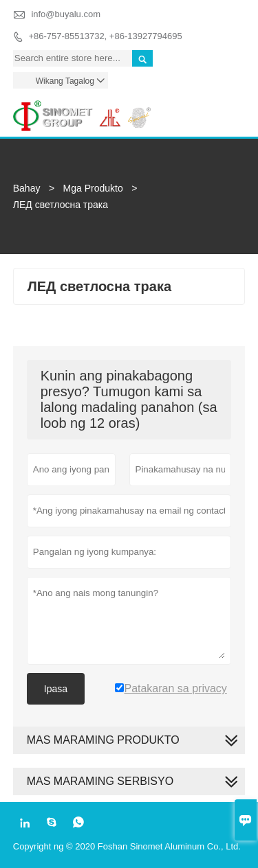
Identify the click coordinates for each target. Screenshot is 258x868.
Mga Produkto (93, 188)
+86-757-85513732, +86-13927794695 (105, 36)
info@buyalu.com (66, 14)
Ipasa (56, 689)
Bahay (27, 188)
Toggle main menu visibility (229, 107)
